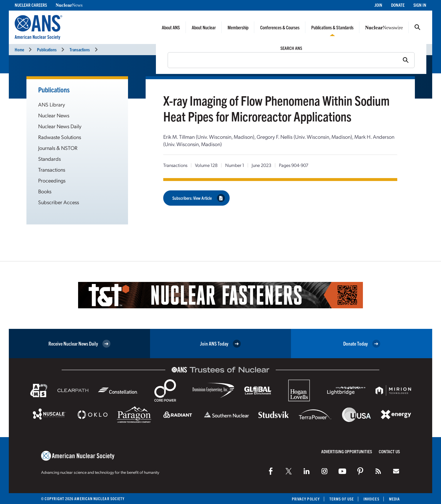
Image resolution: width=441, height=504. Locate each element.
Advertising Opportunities (347, 451)
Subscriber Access (59, 202)
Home (19, 49)
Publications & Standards (332, 27)
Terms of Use (342, 499)
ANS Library (52, 104)
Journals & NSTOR (58, 148)
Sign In (420, 5)
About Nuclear (204, 27)
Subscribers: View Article (199, 198)
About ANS (171, 27)
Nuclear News (54, 115)
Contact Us (389, 451)
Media (394, 499)
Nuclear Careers (31, 5)
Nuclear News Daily (60, 126)
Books (45, 191)
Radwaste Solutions (60, 137)
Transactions (80, 49)
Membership (238, 27)
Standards (49, 159)
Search (418, 27)
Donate (398, 5)
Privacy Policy (306, 499)
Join (378, 5)
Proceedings (52, 180)
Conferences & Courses (280, 27)
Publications (47, 49)
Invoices (371, 499)
